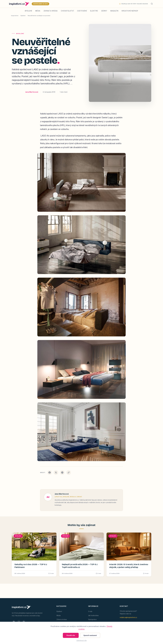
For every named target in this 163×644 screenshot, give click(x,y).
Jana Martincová (32, 92)
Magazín (114, 11)
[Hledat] (152, 4)
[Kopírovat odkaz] (69, 473)
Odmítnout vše (81, 640)
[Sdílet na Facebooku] (50, 473)
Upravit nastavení (90, 635)
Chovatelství (67, 11)
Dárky (104, 11)
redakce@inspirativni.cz (128, 617)
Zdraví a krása (51, 11)
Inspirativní (15, 16)
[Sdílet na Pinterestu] (62, 473)
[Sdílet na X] (56, 473)
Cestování (82, 11)
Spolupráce (92, 619)
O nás (90, 611)
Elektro (94, 11)
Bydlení (28, 11)
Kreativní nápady (130, 11)
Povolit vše (71, 635)
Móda (38, 11)
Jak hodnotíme (93, 616)
